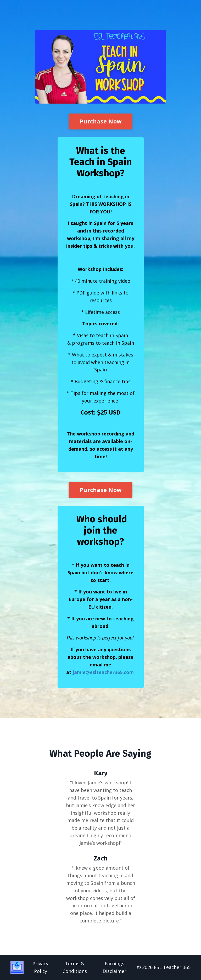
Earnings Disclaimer (115, 967)
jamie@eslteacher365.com (103, 672)
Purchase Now (100, 121)
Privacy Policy (40, 967)
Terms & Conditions (75, 967)
